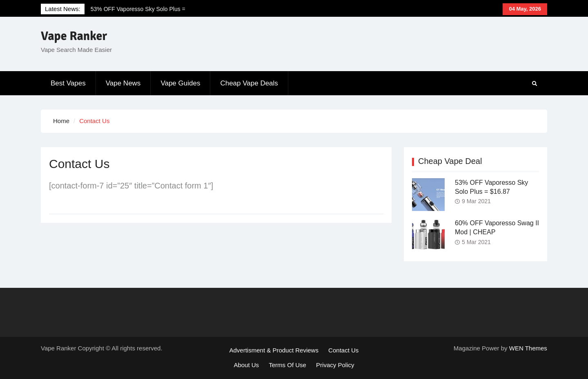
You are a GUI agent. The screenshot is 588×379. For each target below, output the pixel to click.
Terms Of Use (287, 365)
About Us (246, 365)
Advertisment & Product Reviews (274, 350)
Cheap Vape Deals (249, 83)
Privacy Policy (335, 365)
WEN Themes (528, 348)
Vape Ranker (74, 36)
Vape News (123, 83)
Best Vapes (68, 83)
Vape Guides (180, 83)
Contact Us (343, 350)
